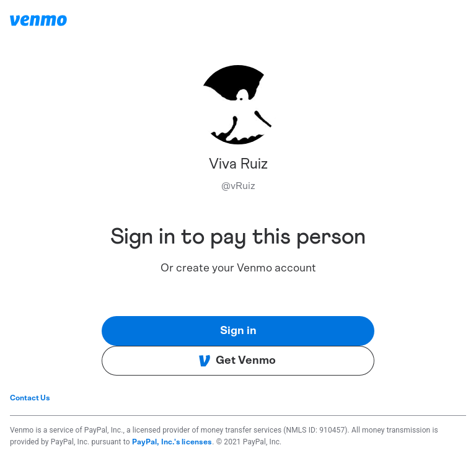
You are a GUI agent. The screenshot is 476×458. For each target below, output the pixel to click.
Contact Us (30, 398)
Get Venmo (237, 361)
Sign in (238, 331)
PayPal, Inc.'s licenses (172, 442)
